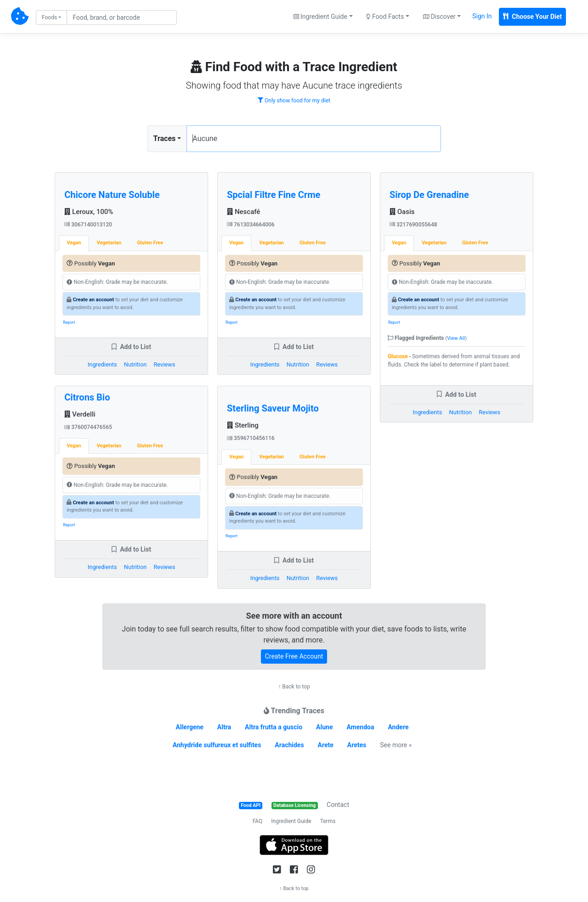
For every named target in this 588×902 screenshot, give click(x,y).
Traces (165, 138)
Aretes (357, 745)
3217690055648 (413, 225)
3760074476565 (88, 427)
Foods (49, 17)
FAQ (258, 821)
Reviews (164, 364)
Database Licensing (294, 805)
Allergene (190, 727)
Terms (328, 821)
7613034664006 (251, 225)
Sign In (482, 16)
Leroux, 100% (89, 212)
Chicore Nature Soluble (112, 195)
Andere (398, 727)
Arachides (289, 745)
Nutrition (135, 364)
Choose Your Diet (532, 17)
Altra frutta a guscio (274, 727)
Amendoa (360, 727)
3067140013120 (88, 225)
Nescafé (243, 212)
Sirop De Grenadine (429, 195)
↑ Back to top (294, 687)
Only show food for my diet (294, 101)
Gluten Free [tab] (150, 243)
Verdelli (80, 414)
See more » (396, 745)
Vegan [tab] (74, 243)
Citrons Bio (87, 397)
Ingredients (102, 364)
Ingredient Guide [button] (320, 17)
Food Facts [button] (385, 17)
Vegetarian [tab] (109, 243)
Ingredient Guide (291, 821)
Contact (338, 805)
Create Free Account (294, 656)
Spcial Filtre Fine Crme (274, 195)
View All (456, 338)
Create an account (93, 300)
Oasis (402, 212)
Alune (324, 727)
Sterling (243, 425)
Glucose (398, 356)
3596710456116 (251, 438)
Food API (251, 805)
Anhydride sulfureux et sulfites (217, 745)
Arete (326, 745)
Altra (224, 727)
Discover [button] (439, 17)
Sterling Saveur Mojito (273, 408)
